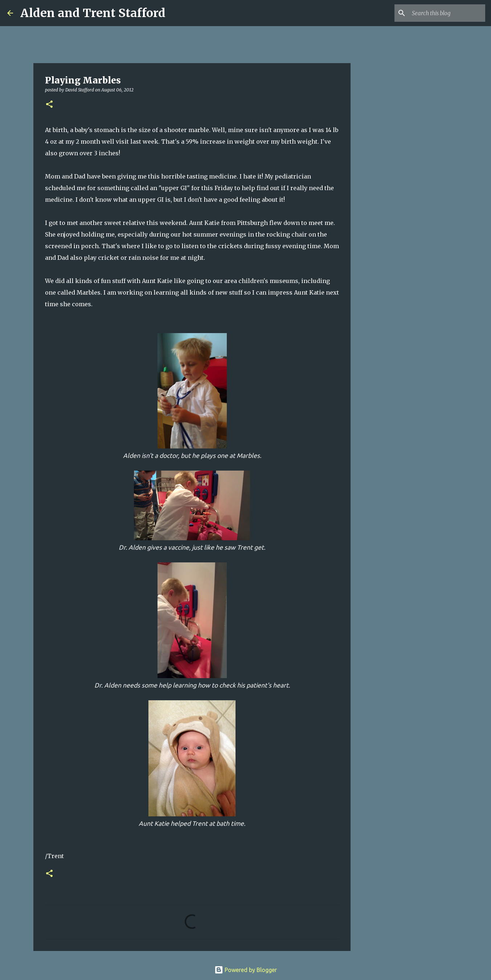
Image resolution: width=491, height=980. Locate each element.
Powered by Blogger (246, 970)
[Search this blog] (447, 13)
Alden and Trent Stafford (93, 13)
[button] (49, 105)
